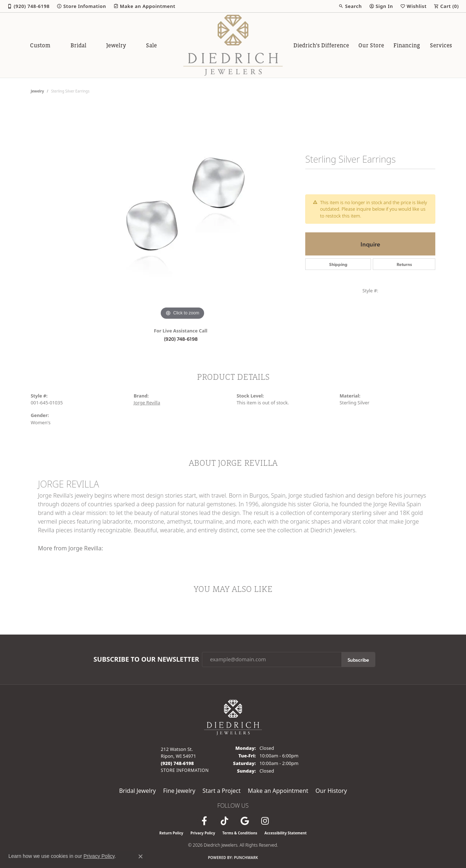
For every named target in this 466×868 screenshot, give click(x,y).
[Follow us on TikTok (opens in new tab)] (224, 821)
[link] (28, 6)
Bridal (78, 45)
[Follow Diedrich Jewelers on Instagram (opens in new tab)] (265, 821)
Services (441, 45)
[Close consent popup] (141, 856)
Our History (331, 791)
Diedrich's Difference (321, 45)
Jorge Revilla (147, 403)
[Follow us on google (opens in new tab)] (245, 821)
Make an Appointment (278, 791)
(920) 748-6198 (181, 339)
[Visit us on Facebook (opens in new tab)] (204, 821)
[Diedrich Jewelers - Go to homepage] (233, 717)
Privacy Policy (203, 833)
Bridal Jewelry (138, 791)
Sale (151, 45)
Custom (40, 45)
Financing (407, 45)
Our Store (371, 45)
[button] (350, 6)
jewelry (37, 91)
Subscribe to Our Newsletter (146, 659)
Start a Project (222, 791)
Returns (404, 264)
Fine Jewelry (179, 791)
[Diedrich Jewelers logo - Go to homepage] (233, 45)
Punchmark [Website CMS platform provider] (246, 858)
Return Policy (171, 833)
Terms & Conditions (240, 833)
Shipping (338, 264)
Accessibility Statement (286, 833)
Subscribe (358, 659)
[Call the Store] (177, 763)
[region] (182, 213)
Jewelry (116, 45)
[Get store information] (185, 770)
